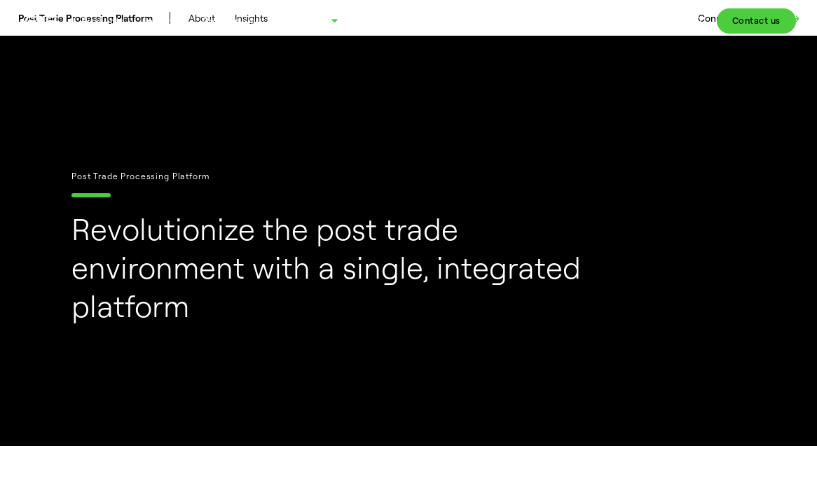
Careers (580, 21)
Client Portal (648, 21)
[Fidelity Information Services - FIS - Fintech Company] (47, 21)
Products (103, 21)
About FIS (299, 21)
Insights (163, 21)
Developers (229, 21)
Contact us (756, 20)
